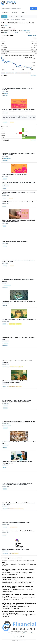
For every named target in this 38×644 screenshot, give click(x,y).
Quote (6, 33)
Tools (22, 17)
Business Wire (5, 96)
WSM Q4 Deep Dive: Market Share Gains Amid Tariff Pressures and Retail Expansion (18, 504)
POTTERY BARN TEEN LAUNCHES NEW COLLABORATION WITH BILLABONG (18, 89)
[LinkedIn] (21, 637)
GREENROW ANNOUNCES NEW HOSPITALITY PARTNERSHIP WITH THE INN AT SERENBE (18, 154)
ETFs (17, 17)
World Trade (12, 266)
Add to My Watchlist (26, 31)
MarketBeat (5, 306)
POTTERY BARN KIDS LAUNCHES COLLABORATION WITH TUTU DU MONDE (19, 339)
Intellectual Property (19, 324)
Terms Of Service (31, 633)
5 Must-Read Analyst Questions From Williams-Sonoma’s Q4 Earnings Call (17, 362)
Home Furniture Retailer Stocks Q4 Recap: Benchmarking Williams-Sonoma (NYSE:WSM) (18, 261)
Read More (33, 140)
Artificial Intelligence (13, 367)
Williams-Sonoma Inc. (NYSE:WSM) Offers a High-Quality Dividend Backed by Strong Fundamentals (18, 221)
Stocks (11, 17)
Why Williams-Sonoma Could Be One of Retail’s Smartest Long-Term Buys (19, 443)
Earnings (11, 324)
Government (12, 122)
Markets (4, 17)
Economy (11, 198)
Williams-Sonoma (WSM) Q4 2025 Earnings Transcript (16, 549)
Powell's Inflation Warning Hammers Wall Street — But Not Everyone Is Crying (19, 193)
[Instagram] (24, 637)
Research (28, 33)
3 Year (25, 73)
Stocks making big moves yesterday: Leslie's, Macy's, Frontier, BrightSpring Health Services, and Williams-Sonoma (17, 484)
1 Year (21, 73)
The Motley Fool (6, 554)
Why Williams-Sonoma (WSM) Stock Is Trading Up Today (16, 523)
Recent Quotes (5, 12)
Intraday (3, 73)
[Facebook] (17, 637)
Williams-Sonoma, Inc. (7, 158)
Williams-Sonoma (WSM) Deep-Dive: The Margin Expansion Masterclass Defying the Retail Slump (17, 382)
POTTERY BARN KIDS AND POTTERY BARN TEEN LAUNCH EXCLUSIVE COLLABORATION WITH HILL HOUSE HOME (16, 401)
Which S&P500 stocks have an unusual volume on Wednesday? (18, 202)
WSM (6, 26)
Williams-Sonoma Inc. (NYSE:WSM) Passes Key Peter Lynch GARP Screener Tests (18, 183)
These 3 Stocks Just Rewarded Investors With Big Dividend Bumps (19, 301)
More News (33, 75)
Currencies (12, 19)
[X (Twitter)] (14, 637)
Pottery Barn (6, 94)
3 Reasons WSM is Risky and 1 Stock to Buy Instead (15, 174)
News (8, 19)
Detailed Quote (32, 36)
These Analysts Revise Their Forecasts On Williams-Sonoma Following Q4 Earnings (17, 462)
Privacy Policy (23, 633)
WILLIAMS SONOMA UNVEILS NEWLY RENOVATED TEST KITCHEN (18, 422)
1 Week (8, 73)
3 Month (17, 73)
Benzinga (5, 467)
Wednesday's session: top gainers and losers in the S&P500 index (19, 531)
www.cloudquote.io (29, 630)
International (18, 19)
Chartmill (5, 189)
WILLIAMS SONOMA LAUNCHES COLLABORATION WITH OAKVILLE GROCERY (19, 281)
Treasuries (23, 19)
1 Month (12, 73)
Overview (4, 19)
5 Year (29, 73)
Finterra (4, 324)
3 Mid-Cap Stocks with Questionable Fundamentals (14, 242)
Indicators (23, 12)
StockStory (5, 122)
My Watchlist (15, 12)
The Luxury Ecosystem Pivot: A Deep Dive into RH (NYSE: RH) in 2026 (19, 320)
